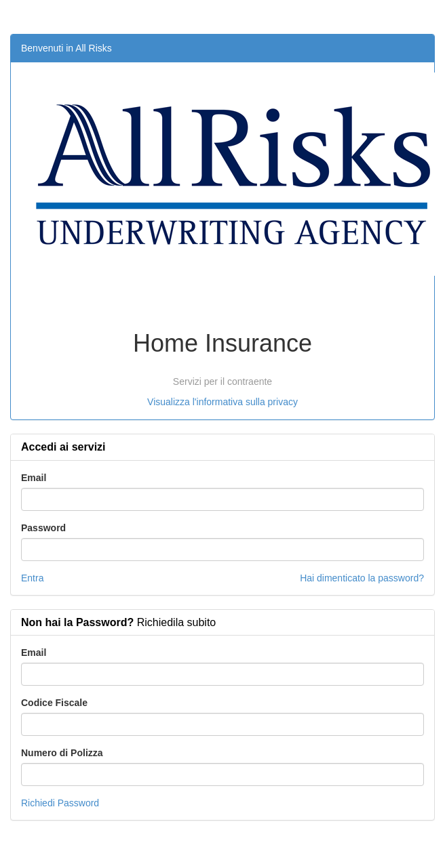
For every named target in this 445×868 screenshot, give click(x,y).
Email (34, 478)
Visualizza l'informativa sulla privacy (222, 402)
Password (43, 528)
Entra (32, 578)
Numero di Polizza (62, 753)
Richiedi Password (60, 803)
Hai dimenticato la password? (362, 578)
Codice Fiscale (54, 703)
